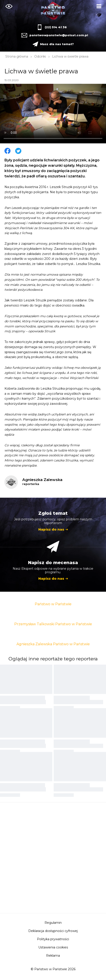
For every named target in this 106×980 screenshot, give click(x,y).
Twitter (18, 151)
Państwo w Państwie (53, 604)
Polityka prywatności (53, 939)
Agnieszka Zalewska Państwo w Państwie (53, 644)
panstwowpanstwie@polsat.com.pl (58, 35)
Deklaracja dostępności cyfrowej (53, 931)
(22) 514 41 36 (56, 27)
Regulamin (53, 923)
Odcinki (40, 56)
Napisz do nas (51, 529)
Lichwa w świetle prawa (70, 56)
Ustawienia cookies (53, 947)
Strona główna (17, 56)
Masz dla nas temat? (57, 44)
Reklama (53, 956)
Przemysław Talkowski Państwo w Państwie (53, 624)
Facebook (8, 151)
